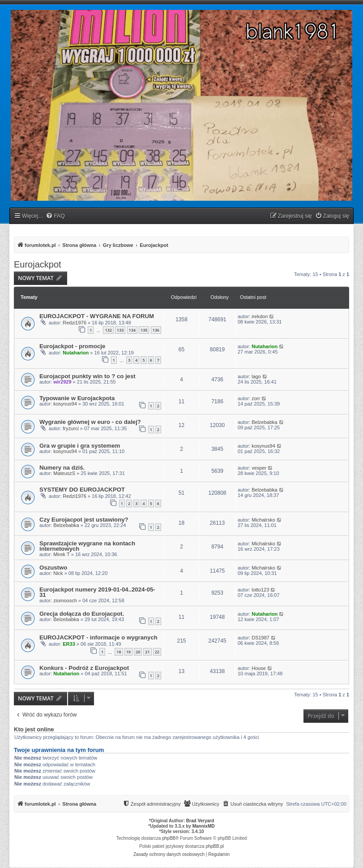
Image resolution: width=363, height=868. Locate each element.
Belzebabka (265, 422)
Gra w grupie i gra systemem (80, 446)
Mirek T (61, 554)
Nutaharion (76, 353)
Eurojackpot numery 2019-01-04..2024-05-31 (97, 592)
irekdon (260, 316)
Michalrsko (263, 520)
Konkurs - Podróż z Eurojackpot (84, 668)
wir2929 (62, 382)
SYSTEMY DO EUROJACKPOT (82, 490)
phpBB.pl (215, 846)
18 (119, 652)
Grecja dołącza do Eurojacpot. (82, 614)
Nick (58, 573)
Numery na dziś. (62, 468)
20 (138, 652)
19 (128, 652)
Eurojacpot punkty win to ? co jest (88, 376)
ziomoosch (65, 600)
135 (144, 330)
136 (156, 330)
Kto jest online (34, 730)
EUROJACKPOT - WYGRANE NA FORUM (97, 316)
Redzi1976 (75, 323)
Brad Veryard (200, 821)
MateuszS (64, 473)
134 (132, 330)
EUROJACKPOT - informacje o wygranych (98, 637)
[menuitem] (55, 216)
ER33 (69, 644)
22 (157, 652)
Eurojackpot (38, 264)
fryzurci (70, 428)
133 (120, 330)
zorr (256, 398)
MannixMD (204, 826)
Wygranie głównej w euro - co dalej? (90, 422)
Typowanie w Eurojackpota (77, 398)
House (259, 668)
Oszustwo (53, 568)
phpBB (169, 838)
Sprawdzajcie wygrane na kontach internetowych (87, 546)
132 (108, 330)
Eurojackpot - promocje (72, 346)
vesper (259, 468)
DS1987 (261, 638)
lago (256, 376)
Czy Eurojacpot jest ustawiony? (84, 520)
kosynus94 (65, 404)
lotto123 (260, 590)
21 (147, 652)
